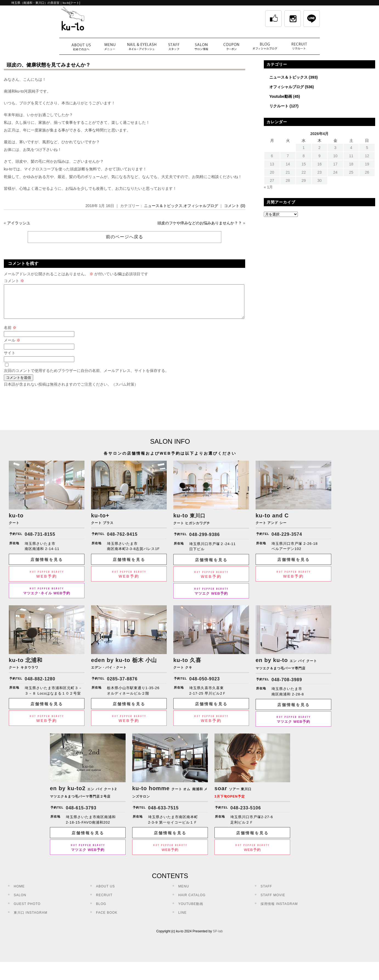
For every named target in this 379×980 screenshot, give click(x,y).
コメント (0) (235, 206)
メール (12, 347)
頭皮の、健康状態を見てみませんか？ (49, 65)
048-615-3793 (81, 814)
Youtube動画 (281, 96)
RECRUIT (104, 902)
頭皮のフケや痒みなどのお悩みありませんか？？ (200, 223)
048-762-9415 (122, 541)
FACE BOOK (107, 919)
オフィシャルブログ (201, 206)
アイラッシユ (19, 223)
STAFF (266, 893)
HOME (19, 893)
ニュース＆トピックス (163, 206)
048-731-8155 (40, 541)
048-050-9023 (205, 685)
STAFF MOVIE (273, 902)
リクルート (279, 106)
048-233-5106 (246, 814)
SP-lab (218, 938)
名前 (10, 334)
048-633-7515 (163, 814)
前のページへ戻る (125, 237)
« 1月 (268, 187)
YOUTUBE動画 (191, 910)
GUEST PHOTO (27, 910)
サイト (10, 359)
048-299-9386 (205, 541)
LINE (183, 919)
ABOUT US (105, 893)
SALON (20, 902)
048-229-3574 (287, 541)
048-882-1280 (40, 685)
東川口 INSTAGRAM (31, 919)
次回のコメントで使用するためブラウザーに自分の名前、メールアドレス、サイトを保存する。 (86, 377)
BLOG (101, 910)
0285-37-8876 (122, 685)
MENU (184, 893)
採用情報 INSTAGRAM (279, 910)
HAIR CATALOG (192, 902)
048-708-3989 (287, 686)
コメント (14, 281)
